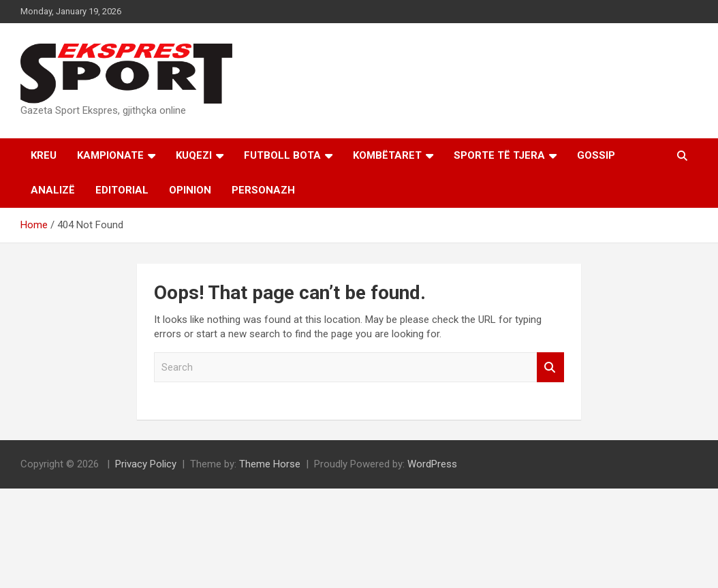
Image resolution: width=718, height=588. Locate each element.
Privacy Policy (146, 464)
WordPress (432, 464)
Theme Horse (270, 464)
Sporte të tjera (499, 155)
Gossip (596, 155)
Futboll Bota (282, 155)
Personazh (263, 190)
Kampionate (110, 155)
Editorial (122, 190)
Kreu (44, 155)
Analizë (53, 190)
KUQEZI (194, 155)
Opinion (190, 190)
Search (550, 368)
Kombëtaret (387, 155)
